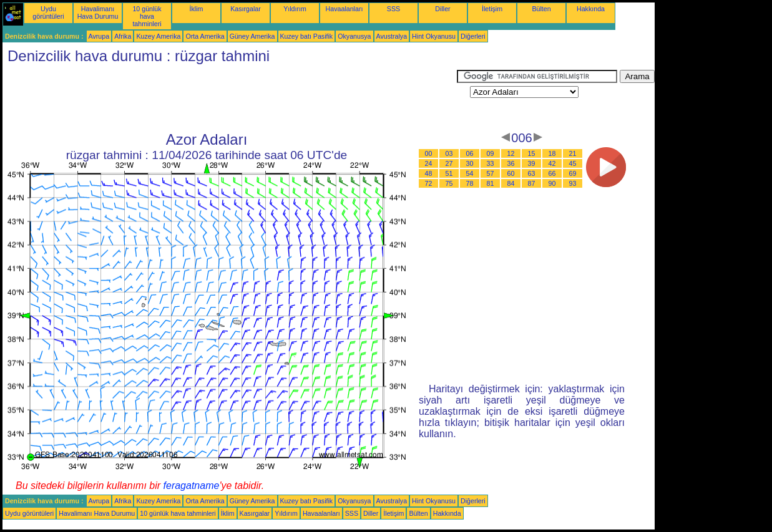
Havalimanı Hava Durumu (98, 12)
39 (532, 163)
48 (429, 173)
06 (470, 153)
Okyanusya (354, 36)
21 (573, 153)
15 (532, 153)
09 (491, 153)
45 (573, 163)
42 (552, 163)
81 (491, 183)
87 (532, 183)
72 (429, 183)
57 (491, 173)
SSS (393, 9)
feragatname (192, 486)
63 (532, 173)
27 (449, 163)
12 (511, 153)
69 (573, 173)
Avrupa (99, 36)
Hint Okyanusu (434, 36)
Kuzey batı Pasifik (307, 36)
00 (429, 153)
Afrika (123, 36)
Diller (442, 9)
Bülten (541, 9)
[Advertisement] (230, 98)
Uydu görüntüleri (48, 12)
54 (470, 173)
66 (552, 173)
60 (511, 173)
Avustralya (392, 36)
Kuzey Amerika (158, 36)
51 (449, 173)
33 (491, 163)
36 (511, 163)
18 (552, 153)
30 (470, 163)
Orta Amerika (205, 36)
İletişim (492, 9)
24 (429, 163)
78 (470, 183)
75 (449, 183)
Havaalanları (344, 9)
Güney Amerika (252, 36)
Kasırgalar (246, 9)
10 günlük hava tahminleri (147, 16)
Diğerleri (473, 36)
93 (573, 183)
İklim (197, 9)
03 (449, 153)
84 (511, 183)
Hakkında (591, 9)
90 (552, 183)
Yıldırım (295, 9)
